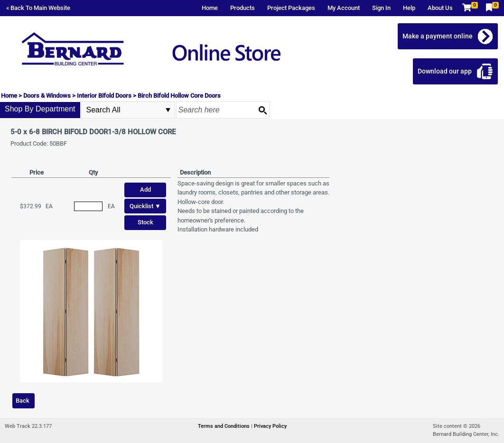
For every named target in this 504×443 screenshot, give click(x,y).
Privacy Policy (270, 426)
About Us (440, 8)
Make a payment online (438, 36)
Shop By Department (40, 109)
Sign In (381, 8)
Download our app (445, 71)
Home (210, 8)
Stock (145, 222)
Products (243, 8)
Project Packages (291, 8)
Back (23, 401)
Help (409, 8)
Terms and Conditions (224, 426)
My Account (344, 8)
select (168, 110)
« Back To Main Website (38, 8)
